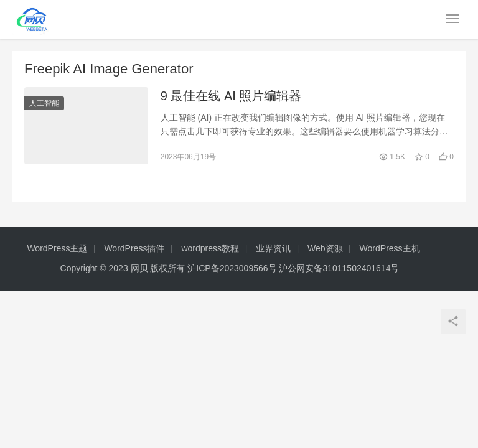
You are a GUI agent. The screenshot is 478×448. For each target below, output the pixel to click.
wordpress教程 (210, 248)
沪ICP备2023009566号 (233, 268)
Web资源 (325, 248)
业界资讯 (273, 248)
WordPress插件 (134, 248)
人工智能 (44, 103)
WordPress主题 (57, 248)
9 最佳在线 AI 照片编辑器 (231, 96)
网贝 (139, 268)
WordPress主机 (390, 248)
